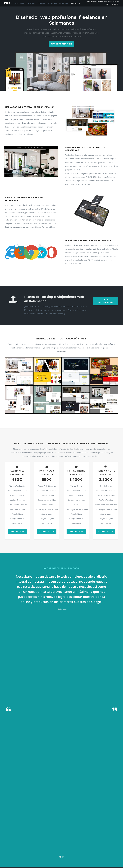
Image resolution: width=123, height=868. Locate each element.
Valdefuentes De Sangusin (102, 848)
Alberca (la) (114, 776)
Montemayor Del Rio (46, 819)
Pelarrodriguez (76, 828)
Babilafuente (39, 784)
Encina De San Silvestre (28, 802)
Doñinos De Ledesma (104, 799)
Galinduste (34, 807)
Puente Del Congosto (29, 833)
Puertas (37, 833)
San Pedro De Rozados (43, 839)
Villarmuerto (74, 856)
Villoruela (48, 859)
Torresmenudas (64, 848)
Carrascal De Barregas (71, 793)
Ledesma (38, 813)
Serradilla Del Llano (32, 845)
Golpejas (105, 807)
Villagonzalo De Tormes (43, 854)
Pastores (110, 825)
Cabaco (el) (69, 787)
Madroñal (79, 813)
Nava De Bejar (22, 822)
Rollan (111, 833)
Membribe (70, 816)
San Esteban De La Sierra (71, 836)
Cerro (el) (99, 796)
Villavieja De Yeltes (34, 859)
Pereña (44, 830)
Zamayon (81, 859)
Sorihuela (68, 845)
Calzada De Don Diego (60, 790)
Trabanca (71, 848)
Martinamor (23, 816)
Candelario (110, 790)
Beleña (88, 784)
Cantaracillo (35, 793)
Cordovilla (64, 799)
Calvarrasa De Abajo (22, 790)
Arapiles (6, 784)
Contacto (75, 3)
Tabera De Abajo (84, 845)
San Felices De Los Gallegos (87, 836)
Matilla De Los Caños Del (53, 816)
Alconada (23, 778)
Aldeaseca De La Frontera (16, 781)
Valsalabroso (68, 851)
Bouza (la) (28, 787)
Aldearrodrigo (101, 778)
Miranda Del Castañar (99, 816)
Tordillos (48, 848)
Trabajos (31, 3)
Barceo (64, 784)
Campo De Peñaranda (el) (99, 790)
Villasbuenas (82, 856)
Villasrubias (11, 859)
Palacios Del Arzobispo (43, 825)
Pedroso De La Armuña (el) (57, 828)
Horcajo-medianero (103, 810)
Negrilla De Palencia (110, 822)
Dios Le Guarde (93, 799)
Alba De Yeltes (106, 776)
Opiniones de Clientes (58, 3)
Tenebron (31, 848)
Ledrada (44, 813)
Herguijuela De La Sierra (50, 810)
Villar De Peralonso (17, 856)
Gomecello (112, 807)
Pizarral (78, 830)
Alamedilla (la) (83, 776)
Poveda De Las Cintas (87, 830)
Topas (43, 848)
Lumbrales (60, 813)
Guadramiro (7, 810)
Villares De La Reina (41, 856)
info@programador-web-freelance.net (96, 757)
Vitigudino (60, 859)
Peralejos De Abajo (25, 830)
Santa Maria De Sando (14, 842)
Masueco (30, 816)
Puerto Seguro (54, 833)
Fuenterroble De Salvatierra (96, 804)
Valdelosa (22, 851)
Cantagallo (12, 793)
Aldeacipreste (40, 778)
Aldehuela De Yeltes (65, 781)
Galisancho (41, 807)
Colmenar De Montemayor (53, 799)
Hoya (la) (112, 810)
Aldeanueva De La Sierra (89, 778)
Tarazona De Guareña (106, 845)
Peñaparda (103, 828)
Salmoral (31, 836)
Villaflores (33, 854)
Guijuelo (22, 810)
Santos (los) (83, 842)
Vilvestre (54, 859)
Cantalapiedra (20, 793)
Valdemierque (29, 851)
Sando (5, 842)
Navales (57, 822)
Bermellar (94, 784)
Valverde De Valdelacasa (80, 851)
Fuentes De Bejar (110, 804)
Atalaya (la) (31, 784)
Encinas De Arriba (51, 802)
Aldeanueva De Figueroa (75, 778)
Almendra (87, 781)
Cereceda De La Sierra (69, 796)
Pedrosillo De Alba (19, 828)
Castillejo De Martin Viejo (45, 796)
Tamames (97, 845)
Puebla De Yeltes (17, 833)
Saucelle (102, 842)
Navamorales (77, 822)
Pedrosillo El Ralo (44, 828)
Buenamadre (55, 787)
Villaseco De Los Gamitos (101, 856)
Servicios (20, 3)
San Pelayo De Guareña (69, 839)
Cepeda (60, 796)
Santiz (77, 842)
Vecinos (96, 851)
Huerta (117, 810)
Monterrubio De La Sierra (74, 819)
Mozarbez (115, 819)
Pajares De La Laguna (29, 825)
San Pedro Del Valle (56, 839)
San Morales (26, 839)
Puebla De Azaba (109, 830)
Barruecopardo (71, 784)
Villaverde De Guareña (21, 859)
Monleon (19, 819)
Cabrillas (13, 790)
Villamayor (66, 854)
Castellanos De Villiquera (30, 796)
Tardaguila (7, 848)
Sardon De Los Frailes (93, 842)
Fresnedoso (41, 804)
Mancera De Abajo (101, 813)
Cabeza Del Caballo (91, 787)
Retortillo (74, 833)
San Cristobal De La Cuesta (56, 836)
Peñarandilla (15, 830)
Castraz (55, 796)
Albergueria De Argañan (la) (11, 778)
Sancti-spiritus (114, 839)
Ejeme (12, 802)
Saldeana (26, 836)
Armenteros (24, 784)
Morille (92, 819)
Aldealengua (63, 778)
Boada (12, 787)
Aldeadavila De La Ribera (52, 778)
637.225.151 (87, 754)
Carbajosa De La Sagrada (46, 793)
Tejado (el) (13, 848)
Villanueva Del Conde (76, 854)
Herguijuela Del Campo (64, 810)
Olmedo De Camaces (10, 825)
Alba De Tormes (97, 776)
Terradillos (38, 848)
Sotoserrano (75, 845)
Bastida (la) (79, 784)
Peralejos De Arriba (36, 830)
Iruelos (6, 813)
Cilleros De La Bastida (17, 799)
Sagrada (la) (12, 836)
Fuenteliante (84, 804)
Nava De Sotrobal (42, 822)
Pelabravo (68, 828)
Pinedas (56, 830)
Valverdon (91, 851)
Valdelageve (15, 851)
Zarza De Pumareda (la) (97, 859)
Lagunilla (26, 813)
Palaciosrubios (54, 825)
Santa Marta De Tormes (28, 842)
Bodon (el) (18, 787)
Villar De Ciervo (98, 854)
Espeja (100, 802)
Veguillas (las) (113, 851)
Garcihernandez (81, 807)
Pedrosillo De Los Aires (31, 828)
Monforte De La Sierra (10, 819)
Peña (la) (88, 828)
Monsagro (31, 819)
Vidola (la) (26, 854)
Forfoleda (13, 804)
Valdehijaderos (114, 848)
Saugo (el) (108, 842)
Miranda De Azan (87, 816)
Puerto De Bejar (45, 833)
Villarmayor (67, 856)
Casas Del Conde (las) (103, 793)
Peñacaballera (95, 828)
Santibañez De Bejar (54, 842)
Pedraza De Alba (8, 828)
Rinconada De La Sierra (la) (85, 833)
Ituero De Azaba (13, 813)
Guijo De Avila (15, 810)
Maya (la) (64, 816)
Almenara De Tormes (77, 781)
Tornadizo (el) (55, 848)
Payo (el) (115, 825)
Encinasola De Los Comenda (65, 802)
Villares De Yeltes (52, 856)
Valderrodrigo (38, 851)
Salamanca (19, 836)
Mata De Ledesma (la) (39, 816)
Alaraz (90, 776)
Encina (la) (18, 802)
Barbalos (59, 784)
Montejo (37, 819)
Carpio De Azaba (59, 793)
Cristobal (70, 799)
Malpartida (92, 813)
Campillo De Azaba (86, 790)
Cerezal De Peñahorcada (83, 796)
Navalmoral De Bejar (66, 822)
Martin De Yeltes (14, 816)
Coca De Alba (41, 799)
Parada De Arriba (76, 825)
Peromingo (50, 830)
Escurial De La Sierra (85, 802)
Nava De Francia (32, 822)
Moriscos (103, 819)
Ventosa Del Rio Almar (16, 854)
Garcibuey (73, 807)
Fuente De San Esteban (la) (63, 804)
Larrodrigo (32, 813)
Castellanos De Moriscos (15, 796)
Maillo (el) (86, 813)
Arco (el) (18, 784)
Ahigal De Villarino (59, 776)
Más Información (106, 301)
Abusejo (32, 776)
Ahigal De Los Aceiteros (46, 776)
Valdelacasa (7, 851)
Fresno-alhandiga (49, 804)
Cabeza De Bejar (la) (79, 787)
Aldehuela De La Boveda (52, 781)
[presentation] (61, 708)
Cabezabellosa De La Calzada (105, 787)
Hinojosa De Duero (77, 810)
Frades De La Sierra (22, 804)
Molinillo (114, 816)
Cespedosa (105, 796)
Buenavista (62, 787)
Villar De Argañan (88, 854)
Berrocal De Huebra (103, 784)
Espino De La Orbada (108, 802)
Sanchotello (106, 839)
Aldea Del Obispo (31, 778)
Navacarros (51, 822)
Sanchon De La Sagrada (96, 839)
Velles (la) (6, 854)
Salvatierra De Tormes (41, 836)
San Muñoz (33, 839)
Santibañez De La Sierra (68, 842)
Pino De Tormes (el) (65, 830)
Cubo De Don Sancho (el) (81, 799)
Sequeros (11, 845)
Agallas (37, 776)
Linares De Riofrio (52, 813)
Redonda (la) (67, 833)
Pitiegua (73, 830)
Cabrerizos (7, 790)
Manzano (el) (111, 813)
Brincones (48, 787)
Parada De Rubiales (87, 825)
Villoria (42, 859)
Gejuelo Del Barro (97, 807)
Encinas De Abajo (40, 802)
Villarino (60, 856)
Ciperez (26, 799)
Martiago (6, 816)
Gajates (17, 807)
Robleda (96, 833)
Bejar (84, 784)
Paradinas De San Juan (100, 825)
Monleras (25, 819)
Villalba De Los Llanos (56, 854)
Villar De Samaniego (29, 856)
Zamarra (75, 859)
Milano (80, 816)
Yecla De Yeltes (68, 859)
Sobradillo (62, 845)
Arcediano (12, 784)
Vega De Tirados (104, 851)
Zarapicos (87, 859)
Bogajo (23, 787)
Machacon (67, 813)
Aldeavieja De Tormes (38, 781)
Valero (51, 851)
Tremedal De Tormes (81, 848)
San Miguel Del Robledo (15, 839)
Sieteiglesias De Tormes (51, 845)
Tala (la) (91, 845)
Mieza (75, 816)
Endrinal (76, 802)
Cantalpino (28, 793)
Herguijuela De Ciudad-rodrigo (34, 810)
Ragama (61, 833)
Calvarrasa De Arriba (34, 790)
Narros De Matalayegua (10, 822)
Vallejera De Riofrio (59, 851)
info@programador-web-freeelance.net (103, 2)
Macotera (73, 813)
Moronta (109, 819)
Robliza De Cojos (104, 833)
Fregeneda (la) (33, 804)
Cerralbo (93, 796)
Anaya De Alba (94, 781)
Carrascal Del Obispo (84, 793)
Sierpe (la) (41, 845)
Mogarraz (109, 816)
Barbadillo (53, 784)
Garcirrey (89, 807)
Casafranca (94, 793)
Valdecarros (91, 848)
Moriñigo (97, 819)
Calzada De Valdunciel (73, 790)
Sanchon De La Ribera (82, 839)
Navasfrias (101, 822)
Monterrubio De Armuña (59, 819)
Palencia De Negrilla (65, 825)
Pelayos (83, 828)
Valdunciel (45, 851)
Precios (42, 3)
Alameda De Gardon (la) (72, 776)
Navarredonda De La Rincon (89, 822)
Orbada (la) (19, 825)
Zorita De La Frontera (111, 859)
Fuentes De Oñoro (9, 807)
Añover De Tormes (104, 781)
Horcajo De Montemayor (90, 810)
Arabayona (113, 781)
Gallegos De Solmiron (63, 807)
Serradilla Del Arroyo (20, 845)
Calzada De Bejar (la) (47, 790)
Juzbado (20, 813)
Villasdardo (90, 856)
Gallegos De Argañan (51, 807)
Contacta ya (17, 532)
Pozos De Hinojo (99, 830)
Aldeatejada (28, 781)
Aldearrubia (109, 778)
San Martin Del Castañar (102, 836)
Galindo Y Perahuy (25, 807)
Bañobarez (46, 784)
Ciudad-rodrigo (33, 799)
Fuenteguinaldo (75, 804)
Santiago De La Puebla (42, 842)
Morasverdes (86, 819)
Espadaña (94, 802)
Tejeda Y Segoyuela (22, 848)
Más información (61, 44)
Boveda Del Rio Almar (38, 787)
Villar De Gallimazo (108, 854)
